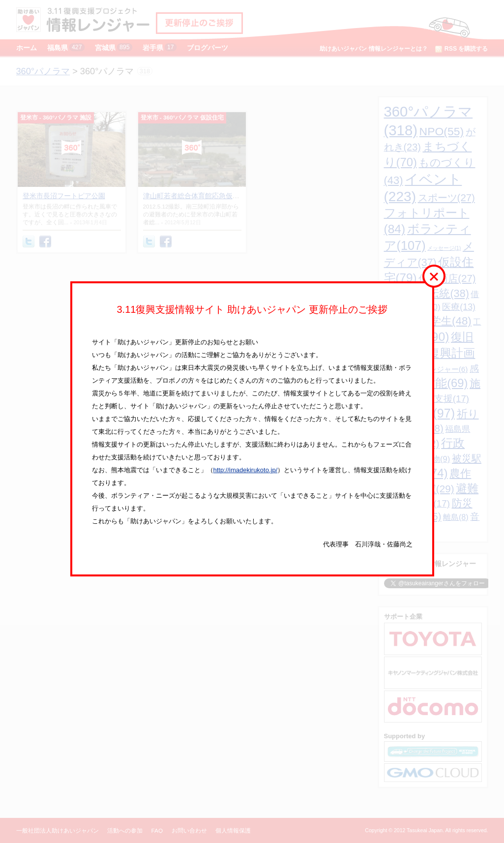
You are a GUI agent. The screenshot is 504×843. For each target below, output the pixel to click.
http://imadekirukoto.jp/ (246, 470)
